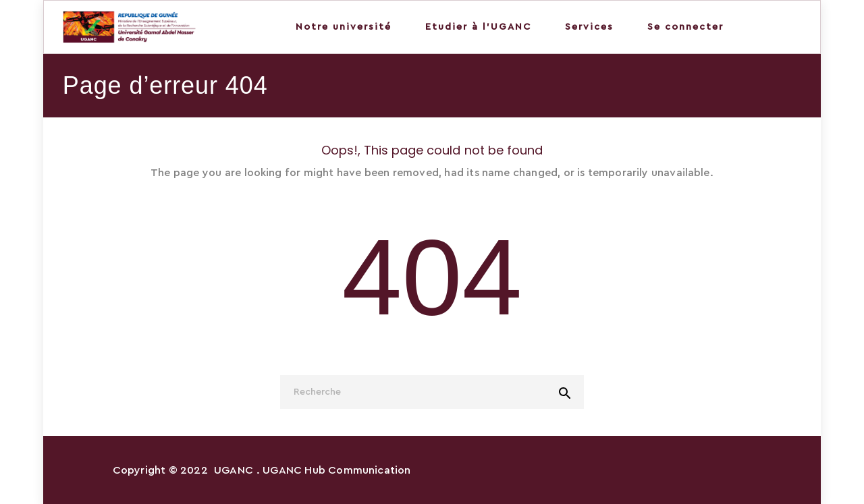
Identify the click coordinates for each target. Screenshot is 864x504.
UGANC (234, 470)
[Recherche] (432, 392)
